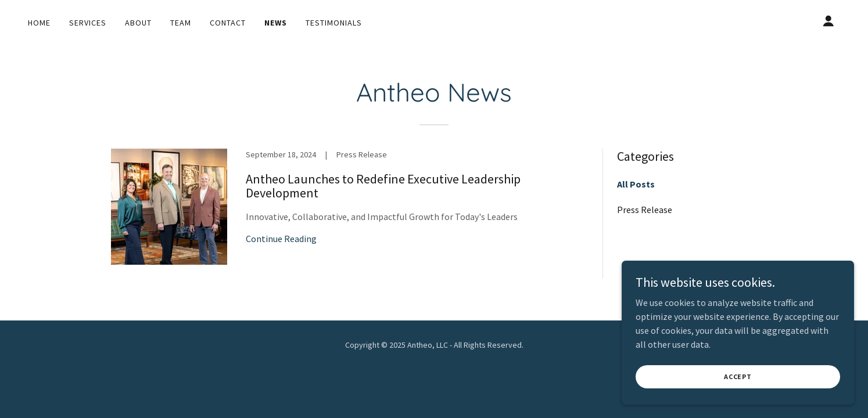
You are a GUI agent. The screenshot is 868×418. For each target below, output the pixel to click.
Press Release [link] (645, 210)
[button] (828, 21)
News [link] (276, 23)
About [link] (138, 23)
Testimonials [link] (334, 23)
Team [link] (181, 23)
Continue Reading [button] (281, 239)
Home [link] (39, 23)
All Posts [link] (636, 184)
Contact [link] (228, 23)
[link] (350, 218)
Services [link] (88, 23)
